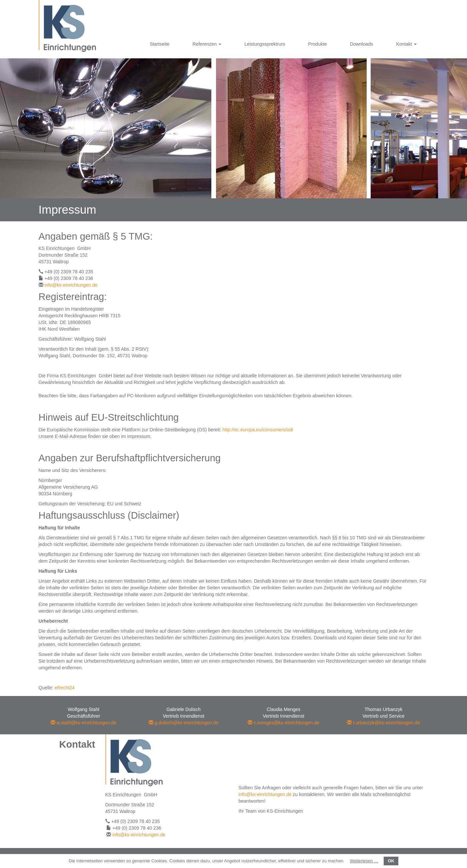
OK (391, 861)
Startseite (159, 44)
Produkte (318, 44)
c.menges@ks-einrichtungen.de (283, 723)
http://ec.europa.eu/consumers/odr (258, 430)
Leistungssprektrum (265, 44)
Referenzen (207, 44)
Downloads (361, 44)
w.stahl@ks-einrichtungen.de (83, 723)
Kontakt (406, 44)
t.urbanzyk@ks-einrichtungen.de (383, 723)
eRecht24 (65, 688)
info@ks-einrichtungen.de (71, 285)
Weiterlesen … (364, 861)
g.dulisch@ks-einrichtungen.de (184, 723)
